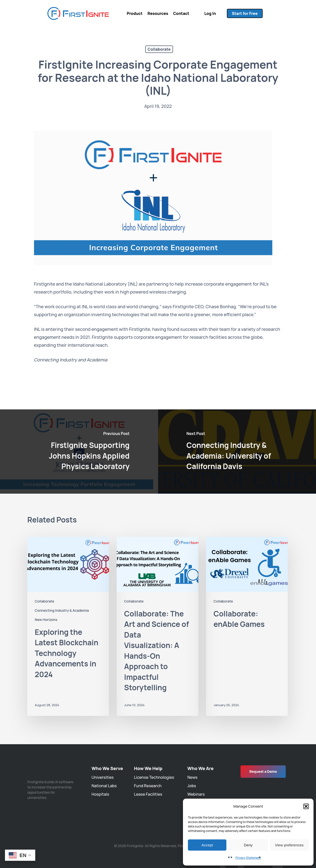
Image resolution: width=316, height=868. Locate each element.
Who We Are (201, 768)
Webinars (196, 794)
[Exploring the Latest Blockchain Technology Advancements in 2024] (68, 626)
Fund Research (148, 786)
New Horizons (46, 620)
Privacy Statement (248, 858)
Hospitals (100, 794)
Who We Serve (107, 768)
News (193, 777)
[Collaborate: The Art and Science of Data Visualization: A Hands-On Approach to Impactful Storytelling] (158, 626)
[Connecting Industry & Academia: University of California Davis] (237, 452)
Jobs (192, 786)
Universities (103, 777)
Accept (207, 845)
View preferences (289, 845)
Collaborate (159, 49)
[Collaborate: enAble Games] (247, 626)
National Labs (104, 786)
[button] (306, 806)
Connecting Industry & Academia (62, 610)
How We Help (148, 768)
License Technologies (154, 777)
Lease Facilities (148, 794)
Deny (248, 845)
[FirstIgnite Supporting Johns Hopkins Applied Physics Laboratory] (79, 452)
